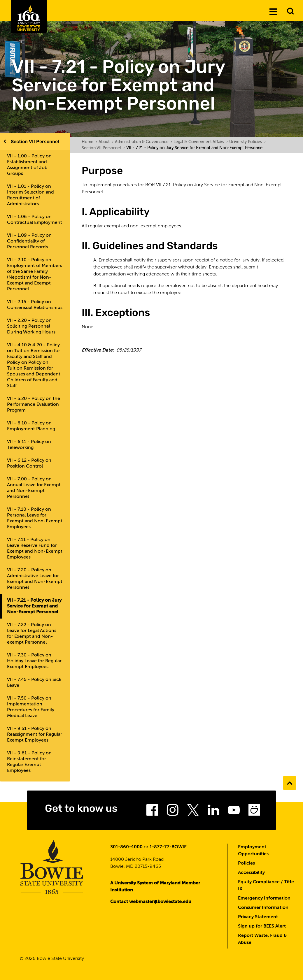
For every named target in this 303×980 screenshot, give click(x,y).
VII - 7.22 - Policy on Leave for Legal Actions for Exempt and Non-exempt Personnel (32, 634)
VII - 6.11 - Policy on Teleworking (29, 445)
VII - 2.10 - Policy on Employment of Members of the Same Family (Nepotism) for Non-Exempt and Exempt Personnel (35, 275)
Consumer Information (263, 908)
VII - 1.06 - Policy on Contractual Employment (35, 220)
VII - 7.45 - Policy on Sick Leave (34, 683)
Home (89, 142)
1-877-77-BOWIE (168, 847)
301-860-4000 (126, 847)
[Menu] (273, 11)
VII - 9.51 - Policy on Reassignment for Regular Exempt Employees (35, 735)
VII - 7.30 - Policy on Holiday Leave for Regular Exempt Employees (34, 661)
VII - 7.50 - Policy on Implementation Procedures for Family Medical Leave (31, 707)
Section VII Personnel (35, 142)
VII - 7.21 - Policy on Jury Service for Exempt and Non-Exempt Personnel (34, 606)
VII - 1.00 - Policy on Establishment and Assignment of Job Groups (29, 165)
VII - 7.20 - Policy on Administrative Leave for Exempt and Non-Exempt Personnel (35, 579)
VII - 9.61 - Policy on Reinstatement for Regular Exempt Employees (29, 762)
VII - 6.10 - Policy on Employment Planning (31, 426)
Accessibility (251, 873)
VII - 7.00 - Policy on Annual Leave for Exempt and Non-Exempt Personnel (34, 488)
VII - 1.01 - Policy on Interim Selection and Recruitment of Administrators (30, 195)
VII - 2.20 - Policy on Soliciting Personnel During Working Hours (31, 326)
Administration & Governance (143, 142)
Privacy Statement (258, 917)
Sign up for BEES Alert (262, 926)
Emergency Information (264, 898)
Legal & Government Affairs (201, 142)
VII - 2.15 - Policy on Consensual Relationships (35, 305)
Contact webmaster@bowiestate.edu (151, 902)
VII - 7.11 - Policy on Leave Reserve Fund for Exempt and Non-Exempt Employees (35, 549)
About (106, 142)
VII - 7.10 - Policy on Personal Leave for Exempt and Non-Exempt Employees (35, 518)
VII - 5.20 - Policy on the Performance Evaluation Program (34, 405)
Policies (246, 863)
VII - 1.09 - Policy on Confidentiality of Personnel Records (29, 241)
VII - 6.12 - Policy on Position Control (29, 463)
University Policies (247, 142)
